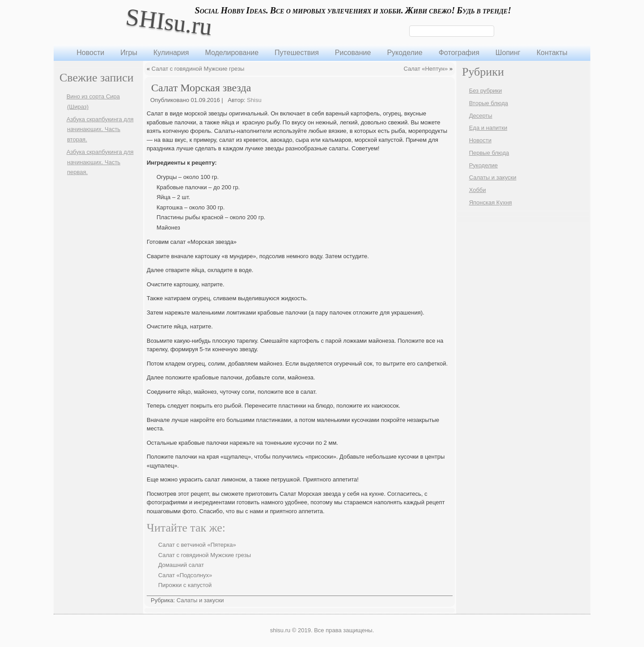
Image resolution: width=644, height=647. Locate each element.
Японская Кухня (491, 202)
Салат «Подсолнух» (185, 575)
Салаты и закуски (200, 600)
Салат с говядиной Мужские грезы (198, 69)
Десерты (481, 116)
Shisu (254, 100)
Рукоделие (405, 53)
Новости (90, 53)
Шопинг (508, 53)
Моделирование (232, 53)
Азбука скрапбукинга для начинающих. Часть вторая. (100, 130)
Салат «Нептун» (426, 69)
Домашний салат (181, 565)
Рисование (353, 53)
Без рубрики (486, 91)
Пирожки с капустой (185, 585)
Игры (129, 53)
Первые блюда (489, 153)
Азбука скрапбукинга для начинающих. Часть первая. (100, 162)
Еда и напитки (488, 128)
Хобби (478, 190)
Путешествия (297, 53)
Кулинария (171, 53)
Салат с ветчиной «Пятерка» (197, 545)
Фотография (459, 53)
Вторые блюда (489, 103)
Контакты (552, 53)
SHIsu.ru (169, 22)
